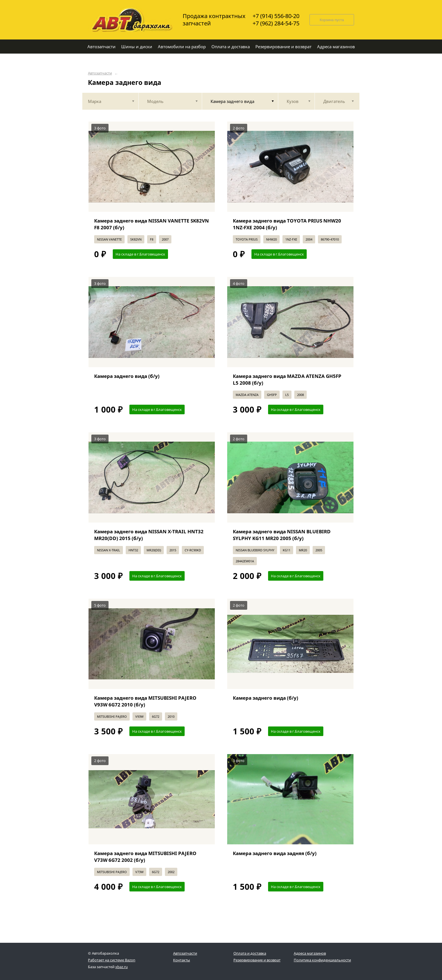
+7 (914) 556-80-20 (276, 16)
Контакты (182, 960)
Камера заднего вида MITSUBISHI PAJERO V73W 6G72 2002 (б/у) (145, 857)
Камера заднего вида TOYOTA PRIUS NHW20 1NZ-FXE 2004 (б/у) (287, 224)
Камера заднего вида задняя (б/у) (275, 853)
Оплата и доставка (250, 953)
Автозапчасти (100, 73)
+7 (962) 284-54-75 (276, 23)
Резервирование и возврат (257, 960)
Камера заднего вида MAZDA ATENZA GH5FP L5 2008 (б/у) (287, 379)
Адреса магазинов (310, 953)
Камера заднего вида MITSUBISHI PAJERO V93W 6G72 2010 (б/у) (145, 701)
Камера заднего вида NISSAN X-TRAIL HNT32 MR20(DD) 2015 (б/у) (149, 535)
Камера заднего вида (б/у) (127, 376)
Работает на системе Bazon (112, 960)
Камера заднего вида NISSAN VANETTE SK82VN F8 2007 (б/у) (152, 224)
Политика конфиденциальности (322, 960)
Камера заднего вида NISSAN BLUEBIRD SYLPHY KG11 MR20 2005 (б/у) (282, 535)
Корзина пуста (332, 20)
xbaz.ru (121, 967)
